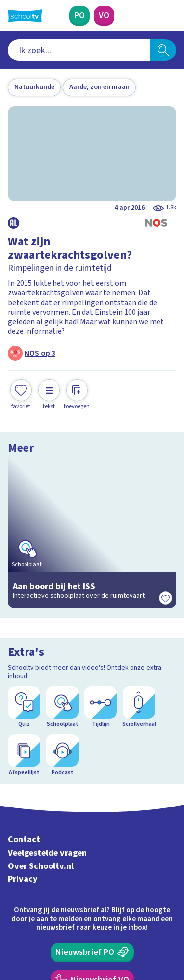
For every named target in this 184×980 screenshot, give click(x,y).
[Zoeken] (163, 50)
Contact (24, 705)
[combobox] (79, 50)
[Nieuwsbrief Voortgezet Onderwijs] (92, 844)
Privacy (23, 744)
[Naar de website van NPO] (170, 16)
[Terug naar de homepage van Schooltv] (25, 16)
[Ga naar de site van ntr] (139, 934)
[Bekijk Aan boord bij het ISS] (92, 510)
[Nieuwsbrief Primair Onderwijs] (92, 817)
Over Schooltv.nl (41, 731)
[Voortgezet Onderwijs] (104, 16)
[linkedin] (56, 913)
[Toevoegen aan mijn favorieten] (21, 395)
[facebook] (13, 913)
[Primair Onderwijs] (79, 16)
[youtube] (78, 913)
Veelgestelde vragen (47, 718)
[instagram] (34, 913)
